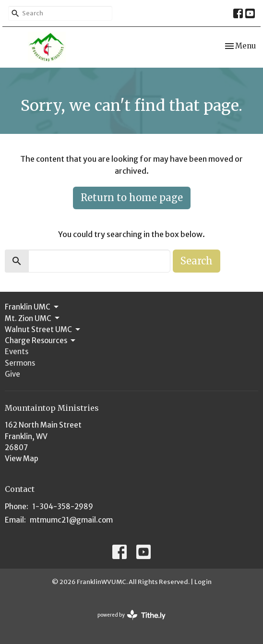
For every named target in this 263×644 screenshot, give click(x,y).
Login (203, 582)
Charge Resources (41, 341)
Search (197, 261)
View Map (22, 459)
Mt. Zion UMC (33, 318)
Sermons (20, 363)
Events (17, 352)
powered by (131, 615)
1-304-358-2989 (63, 507)
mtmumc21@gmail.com (71, 520)
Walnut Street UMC (43, 330)
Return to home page (132, 197)
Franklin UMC (32, 307)
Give (12, 374)
